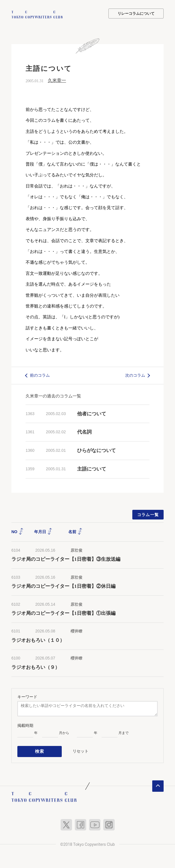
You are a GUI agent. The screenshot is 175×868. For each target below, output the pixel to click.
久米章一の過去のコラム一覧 (53, 395)
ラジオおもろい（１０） (38, 640)
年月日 (43, 531)
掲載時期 (25, 725)
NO (17, 531)
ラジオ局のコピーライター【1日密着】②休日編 (63, 586)
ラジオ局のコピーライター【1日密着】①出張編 (66, 613)
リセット (81, 750)
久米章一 (57, 80)
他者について (92, 413)
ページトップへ (158, 784)
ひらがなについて (96, 450)
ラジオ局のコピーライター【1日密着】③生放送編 (66, 559)
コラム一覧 (148, 514)
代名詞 (84, 432)
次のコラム (135, 375)
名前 (75, 531)
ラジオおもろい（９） (36, 667)
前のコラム (40, 375)
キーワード (27, 696)
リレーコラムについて (136, 14)
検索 (40, 750)
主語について (92, 468)
